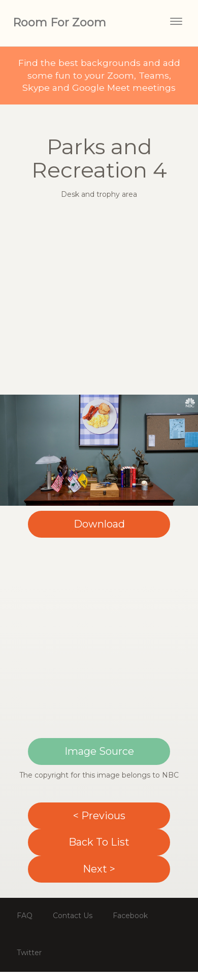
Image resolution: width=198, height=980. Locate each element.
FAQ (25, 916)
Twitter (29, 953)
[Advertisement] (95, 300)
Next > (99, 869)
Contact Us (73, 916)
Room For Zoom (59, 23)
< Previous (99, 816)
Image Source (99, 751)
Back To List (99, 842)
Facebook (130, 916)
